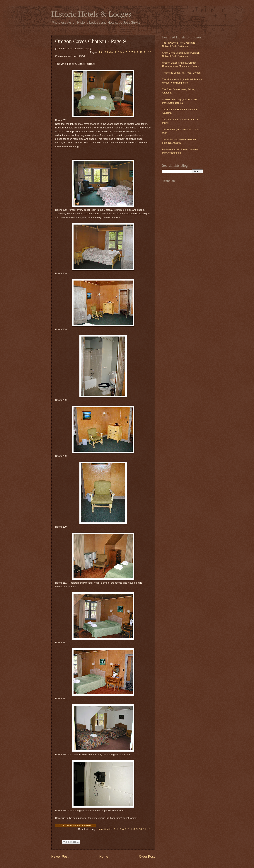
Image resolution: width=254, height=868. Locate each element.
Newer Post (60, 857)
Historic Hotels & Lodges (91, 14)
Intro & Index (106, 52)
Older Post (147, 857)
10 (141, 52)
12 (149, 52)
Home (104, 857)
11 (145, 52)
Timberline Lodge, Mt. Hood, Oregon (181, 73)
